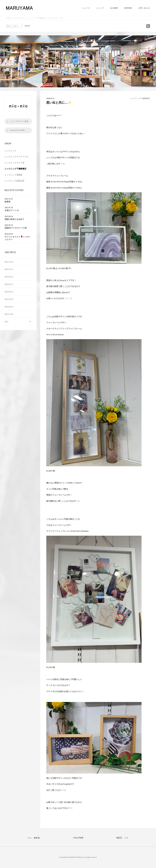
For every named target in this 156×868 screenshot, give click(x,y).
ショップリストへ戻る (19, 121)
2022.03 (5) (9, 299)
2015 (6, 322)
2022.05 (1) (9, 284)
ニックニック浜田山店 (14, 181)
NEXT (119, 838)
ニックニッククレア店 (14, 163)
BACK (37, 838)
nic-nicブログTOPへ (18, 130)
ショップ (100, 8)
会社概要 (114, 8)
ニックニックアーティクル (16, 157)
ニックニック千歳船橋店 (36, 18)
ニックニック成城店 (13, 175)
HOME (9, 18)
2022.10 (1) (9, 262)
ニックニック (11, 151)
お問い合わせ (144, 8)
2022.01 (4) (9, 314)
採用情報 (128, 8)
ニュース (86, 8)
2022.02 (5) (9, 307)
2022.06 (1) (9, 277)
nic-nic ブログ (19, 18)
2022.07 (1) (9, 269)
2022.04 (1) (9, 292)
